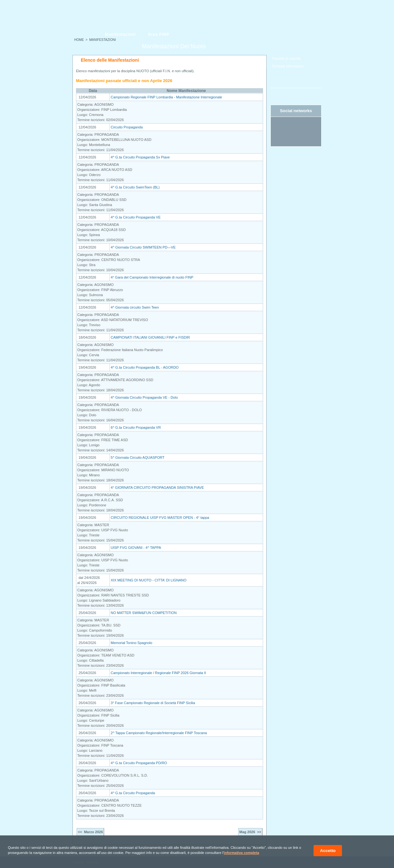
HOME (79, 40)
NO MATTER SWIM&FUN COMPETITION (144, 613)
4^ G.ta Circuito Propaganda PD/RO (139, 763)
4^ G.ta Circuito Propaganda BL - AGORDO (145, 367)
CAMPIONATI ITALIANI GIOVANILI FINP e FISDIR (150, 337)
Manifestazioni (121, 35)
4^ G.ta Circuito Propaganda (133, 793)
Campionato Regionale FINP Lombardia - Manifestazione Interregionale (167, 97)
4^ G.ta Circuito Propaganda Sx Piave (140, 157)
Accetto (328, 851)
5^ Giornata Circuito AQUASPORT (138, 457)
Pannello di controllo (286, 59)
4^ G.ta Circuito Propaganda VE (136, 217)
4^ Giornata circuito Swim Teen (135, 307)
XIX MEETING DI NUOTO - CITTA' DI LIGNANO (149, 580)
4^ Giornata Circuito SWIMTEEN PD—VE (143, 247)
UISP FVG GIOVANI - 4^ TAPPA (136, 548)
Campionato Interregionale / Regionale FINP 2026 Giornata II (158, 673)
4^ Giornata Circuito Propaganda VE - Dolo (144, 397)
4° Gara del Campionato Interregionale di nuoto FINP (152, 277)
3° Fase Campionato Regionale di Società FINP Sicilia (153, 703)
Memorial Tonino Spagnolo (132, 643)
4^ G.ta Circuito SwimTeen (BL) (135, 187)
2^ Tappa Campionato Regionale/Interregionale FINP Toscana (159, 733)
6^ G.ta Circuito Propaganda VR (136, 427)
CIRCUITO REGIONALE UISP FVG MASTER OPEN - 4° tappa (160, 518)
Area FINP (159, 35)
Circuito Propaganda (127, 127)
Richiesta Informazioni (288, 66)
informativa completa (242, 853)
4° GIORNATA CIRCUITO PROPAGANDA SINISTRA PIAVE (157, 488)
